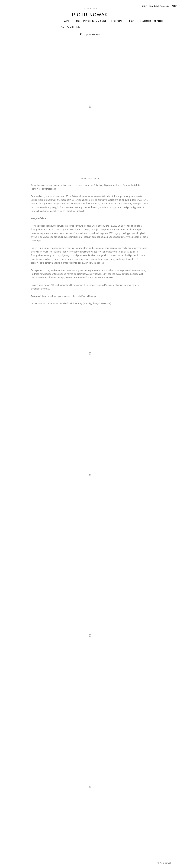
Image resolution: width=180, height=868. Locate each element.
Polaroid (144, 21)
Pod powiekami (90, 34)
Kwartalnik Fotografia (159, 6)
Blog (76, 21)
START (65, 21)
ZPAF (144, 6)
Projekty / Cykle (96, 21)
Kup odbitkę (70, 27)
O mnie (159, 21)
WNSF (174, 6)
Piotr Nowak (90, 15)
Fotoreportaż (123, 21)
